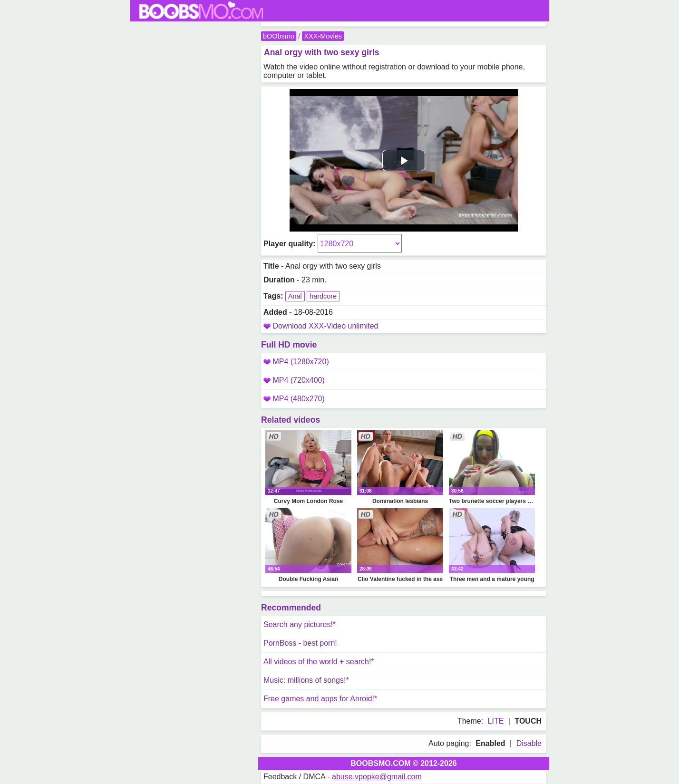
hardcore (323, 296)
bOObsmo (279, 36)
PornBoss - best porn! (300, 643)
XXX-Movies (323, 36)
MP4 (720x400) (294, 380)
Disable (529, 743)
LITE (496, 721)
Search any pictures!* (300, 624)
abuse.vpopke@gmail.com (377, 777)
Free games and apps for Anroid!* (320, 699)
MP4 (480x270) (294, 399)
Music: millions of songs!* (306, 680)
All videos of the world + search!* (319, 662)
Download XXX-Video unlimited (325, 326)
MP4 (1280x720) (296, 362)
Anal (295, 296)
